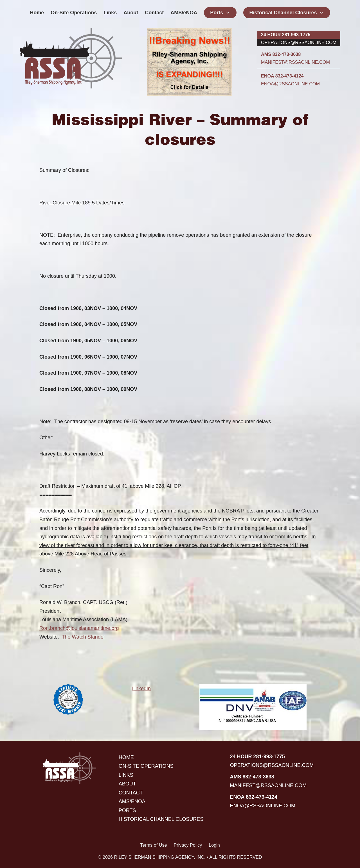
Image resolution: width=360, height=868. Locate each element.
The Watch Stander (83, 637)
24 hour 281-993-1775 (286, 35)
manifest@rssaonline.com (295, 62)
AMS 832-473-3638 (281, 54)
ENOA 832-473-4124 (282, 76)
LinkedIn (141, 689)
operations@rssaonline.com (299, 42)
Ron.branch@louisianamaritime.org (79, 628)
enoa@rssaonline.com (290, 84)
